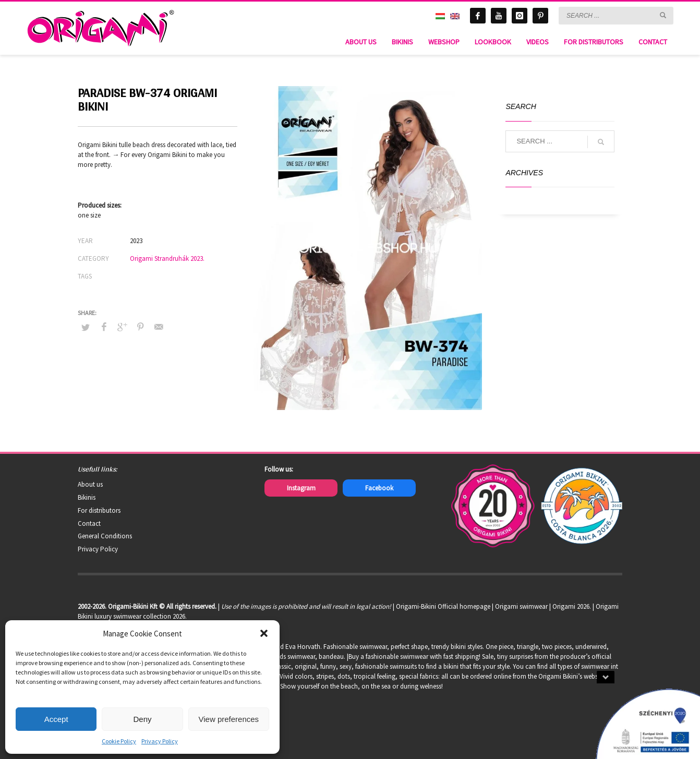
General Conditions (105, 536)
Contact (89, 523)
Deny (142, 719)
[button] (264, 633)
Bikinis (87, 497)
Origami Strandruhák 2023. (167, 258)
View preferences (229, 719)
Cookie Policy (119, 741)
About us (90, 484)
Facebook (379, 488)
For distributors (99, 510)
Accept (56, 719)
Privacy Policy (160, 741)
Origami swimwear (521, 606)
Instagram (301, 488)
